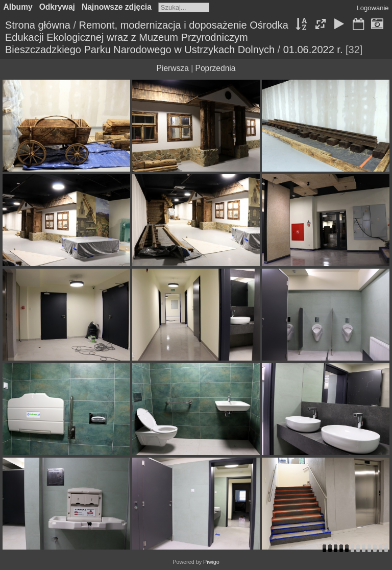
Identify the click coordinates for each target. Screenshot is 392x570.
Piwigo (211, 562)
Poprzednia (216, 68)
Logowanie (373, 8)
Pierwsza (173, 68)
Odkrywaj (57, 7)
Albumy (18, 7)
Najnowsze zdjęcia (117, 7)
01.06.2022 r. (313, 50)
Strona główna (38, 25)
